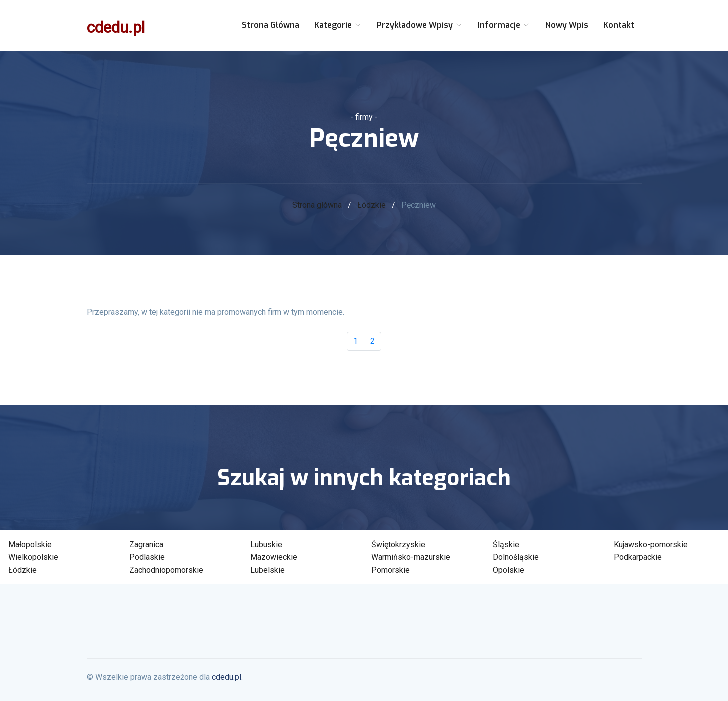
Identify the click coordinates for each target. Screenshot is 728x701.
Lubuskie (266, 545)
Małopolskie (30, 545)
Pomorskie (391, 570)
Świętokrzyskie (398, 545)
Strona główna (270, 25)
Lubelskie (267, 570)
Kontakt (619, 25)
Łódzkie (372, 205)
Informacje (504, 25)
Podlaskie (147, 557)
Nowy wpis (567, 25)
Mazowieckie (274, 557)
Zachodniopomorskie (166, 570)
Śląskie (506, 545)
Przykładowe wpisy (420, 25)
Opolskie (509, 570)
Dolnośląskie (516, 557)
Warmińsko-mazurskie (411, 557)
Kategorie (338, 25)
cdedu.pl (116, 27)
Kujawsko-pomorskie (651, 545)
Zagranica (146, 545)
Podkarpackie (638, 557)
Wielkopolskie (33, 557)
